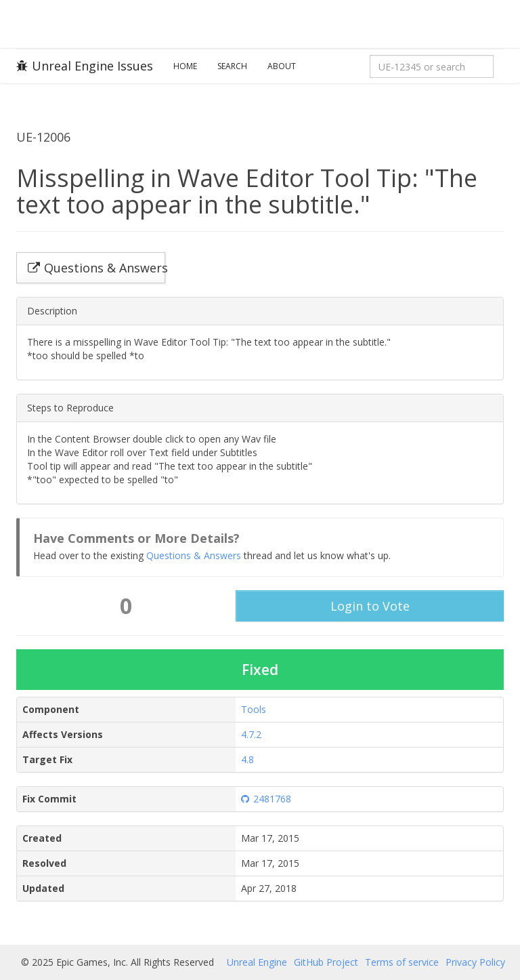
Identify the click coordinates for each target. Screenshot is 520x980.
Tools (254, 709)
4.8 (247, 759)
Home (185, 66)
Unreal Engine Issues (85, 66)
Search (232, 66)
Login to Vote (370, 606)
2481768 (266, 799)
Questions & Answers (194, 555)
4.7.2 (251, 734)
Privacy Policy (475, 962)
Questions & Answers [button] (96, 268)
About (282, 66)
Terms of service (402, 962)
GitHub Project (326, 962)
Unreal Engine (257, 962)
